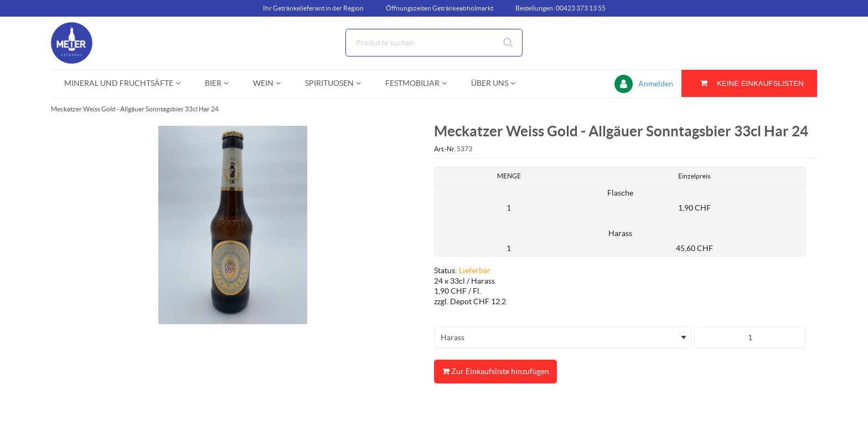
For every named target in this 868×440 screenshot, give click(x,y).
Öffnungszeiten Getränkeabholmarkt (440, 8)
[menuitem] (121, 83)
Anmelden (656, 84)
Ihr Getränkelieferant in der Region (313, 8)
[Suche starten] (509, 43)
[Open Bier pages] (231, 83)
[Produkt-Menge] (750, 337)
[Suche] (434, 43)
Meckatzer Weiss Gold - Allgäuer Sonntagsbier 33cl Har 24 (135, 109)
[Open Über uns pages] (517, 83)
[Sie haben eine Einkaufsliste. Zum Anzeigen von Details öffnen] (749, 83)
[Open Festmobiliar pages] (449, 83)
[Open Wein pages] (283, 83)
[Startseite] (104, 43)
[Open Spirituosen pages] (363, 83)
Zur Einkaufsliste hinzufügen (495, 372)
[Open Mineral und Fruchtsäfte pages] (182, 83)
